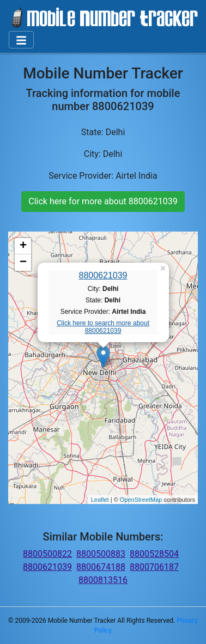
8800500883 (101, 554)
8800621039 (103, 275)
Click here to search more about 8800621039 (103, 327)
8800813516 (103, 580)
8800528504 (154, 554)
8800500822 (47, 554)
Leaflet (100, 500)
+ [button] (23, 246)
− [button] (23, 263)
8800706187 (154, 567)
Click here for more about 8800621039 (103, 201)
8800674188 (101, 567)
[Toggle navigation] (21, 40)
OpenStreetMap (141, 500)
